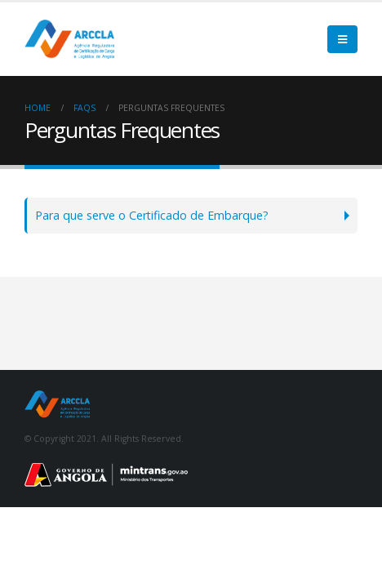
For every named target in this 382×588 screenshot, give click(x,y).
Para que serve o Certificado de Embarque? (152, 215)
